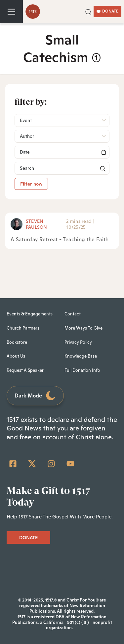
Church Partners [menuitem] (23, 328)
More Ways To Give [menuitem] (83, 328)
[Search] (62, 152)
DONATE (107, 11)
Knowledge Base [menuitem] (81, 356)
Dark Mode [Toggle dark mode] (35, 396)
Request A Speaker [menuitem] (25, 370)
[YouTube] (70, 464)
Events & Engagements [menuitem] (30, 314)
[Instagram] (51, 464)
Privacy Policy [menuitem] (78, 342)
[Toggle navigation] (11, 12)
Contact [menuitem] (73, 314)
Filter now (31, 184)
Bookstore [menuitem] (17, 342)
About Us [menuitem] (16, 356)
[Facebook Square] (13, 464)
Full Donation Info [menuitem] (82, 370)
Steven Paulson (37, 224)
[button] (88, 11)
